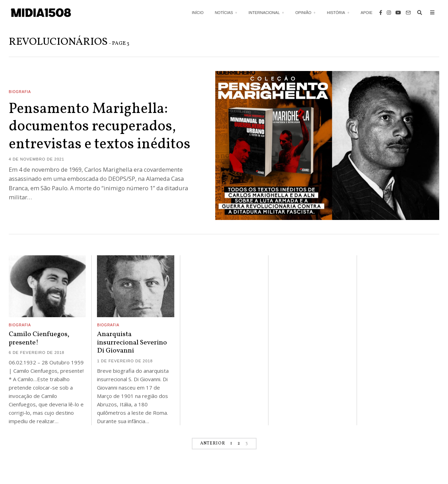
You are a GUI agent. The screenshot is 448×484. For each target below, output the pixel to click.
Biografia (20, 92)
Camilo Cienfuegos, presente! (39, 338)
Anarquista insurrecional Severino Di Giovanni (132, 343)
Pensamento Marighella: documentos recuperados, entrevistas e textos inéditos (100, 127)
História (336, 13)
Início (198, 13)
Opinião (303, 13)
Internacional (264, 13)
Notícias (224, 13)
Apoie (366, 13)
